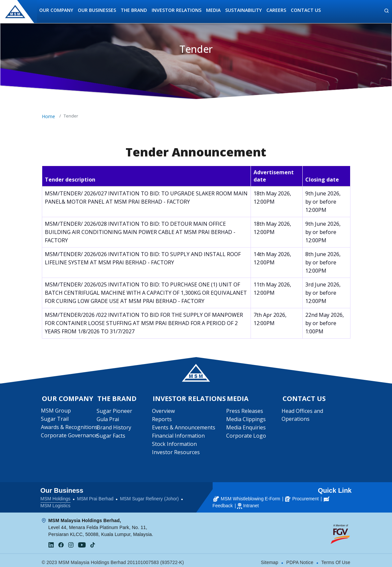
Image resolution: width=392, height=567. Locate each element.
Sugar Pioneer (115, 412)
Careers (276, 10)
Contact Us (306, 10)
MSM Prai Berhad (95, 495)
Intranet (251, 502)
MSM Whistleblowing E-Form (247, 495)
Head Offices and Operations (303, 416)
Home (48, 116)
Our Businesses (97, 10)
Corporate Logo (246, 437)
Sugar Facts (111, 437)
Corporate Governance (70, 437)
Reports (162, 420)
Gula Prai (108, 420)
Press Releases (245, 412)
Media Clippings (246, 420)
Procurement (302, 495)
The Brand (134, 10)
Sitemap (270, 559)
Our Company (56, 10)
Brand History (114, 429)
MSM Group (57, 412)
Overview (164, 412)
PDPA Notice (300, 559)
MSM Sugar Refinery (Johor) (149, 495)
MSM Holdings (56, 495)
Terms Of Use (336, 559)
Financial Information (179, 437)
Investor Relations (177, 10)
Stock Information (175, 445)
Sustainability (243, 10)
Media (213, 10)
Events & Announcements (184, 429)
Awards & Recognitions (70, 428)
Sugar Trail (56, 420)
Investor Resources (176, 453)
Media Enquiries (246, 429)
